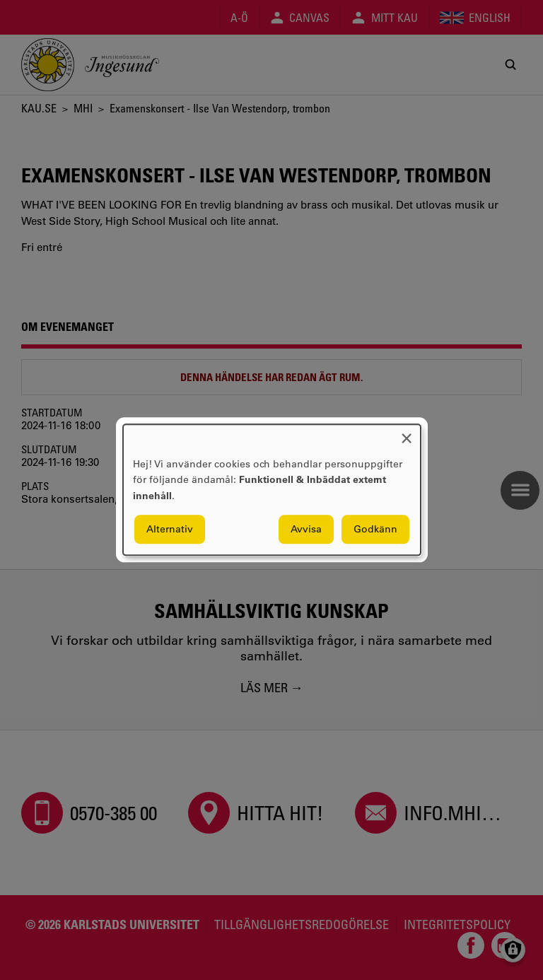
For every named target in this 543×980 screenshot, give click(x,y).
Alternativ (170, 530)
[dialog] (272, 490)
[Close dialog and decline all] (407, 433)
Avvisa (306, 530)
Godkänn (375, 530)
